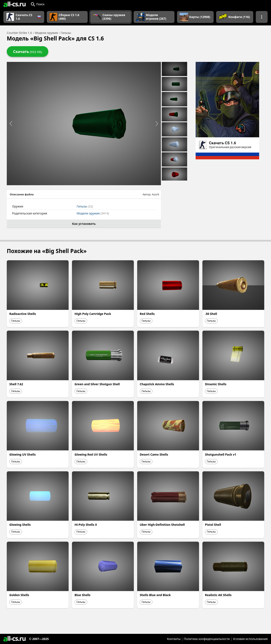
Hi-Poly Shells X (86, 525)
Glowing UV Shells (22, 454)
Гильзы (85, 206)
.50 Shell (211, 314)
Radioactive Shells (23, 314)
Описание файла (22, 194)
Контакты (174, 639)
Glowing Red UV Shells (91, 454)
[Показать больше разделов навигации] (262, 17)
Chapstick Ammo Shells (157, 384)
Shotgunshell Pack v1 (221, 454)
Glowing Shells (20, 525)
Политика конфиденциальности (207, 639)
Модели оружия (93, 213)
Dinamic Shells (216, 384)
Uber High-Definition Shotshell (162, 525)
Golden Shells (19, 595)
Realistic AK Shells (218, 595)
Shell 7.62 (16, 384)
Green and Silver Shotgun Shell (97, 384)
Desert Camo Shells (154, 454)
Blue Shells (82, 595)
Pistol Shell (213, 525)
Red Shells (147, 314)
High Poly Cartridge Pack (93, 314)
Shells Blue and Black (155, 595)
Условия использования (250, 639)
